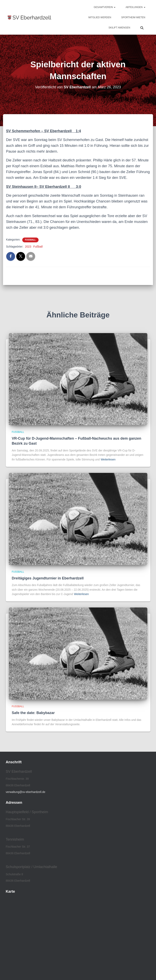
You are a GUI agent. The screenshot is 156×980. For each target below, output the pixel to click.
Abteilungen (135, 7)
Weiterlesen (108, 459)
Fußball (30, 240)
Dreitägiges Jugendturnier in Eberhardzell (48, 578)
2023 (28, 247)
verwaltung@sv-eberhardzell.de (26, 792)
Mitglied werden (100, 17)
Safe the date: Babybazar (33, 713)
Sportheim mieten (133, 17)
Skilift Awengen (119, 28)
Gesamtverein (105, 7)
